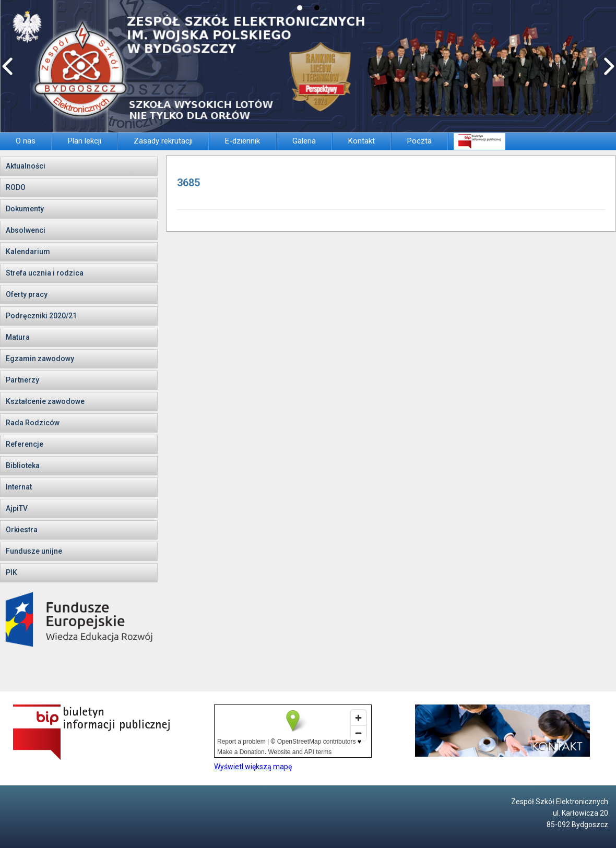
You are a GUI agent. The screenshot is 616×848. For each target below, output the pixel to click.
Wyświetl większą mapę (253, 767)
